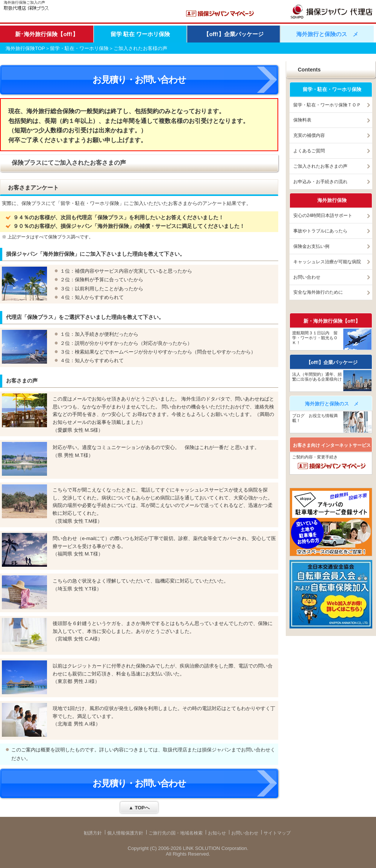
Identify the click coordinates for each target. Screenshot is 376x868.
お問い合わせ (307, 277)
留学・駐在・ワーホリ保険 (79, 48)
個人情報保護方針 (125, 833)
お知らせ (217, 833)
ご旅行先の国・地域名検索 (176, 833)
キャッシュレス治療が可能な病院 (327, 262)
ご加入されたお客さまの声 (320, 166)
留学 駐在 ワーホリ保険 (140, 34)
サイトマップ (277, 833)
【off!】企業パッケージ (233, 34)
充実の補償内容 (309, 135)
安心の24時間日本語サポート (323, 215)
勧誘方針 (93, 833)
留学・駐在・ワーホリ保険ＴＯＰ (327, 105)
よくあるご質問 (309, 151)
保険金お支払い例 (311, 246)
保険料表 (302, 120)
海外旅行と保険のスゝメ (327, 34)
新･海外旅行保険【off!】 (46, 34)
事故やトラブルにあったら (320, 231)
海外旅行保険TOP (25, 48)
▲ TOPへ (139, 808)
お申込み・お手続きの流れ (320, 182)
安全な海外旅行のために (318, 292)
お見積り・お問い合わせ (139, 80)
